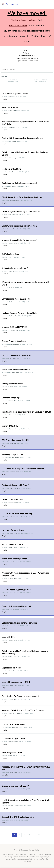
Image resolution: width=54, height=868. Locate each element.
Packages (26, 53)
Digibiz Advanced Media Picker (26, 58)
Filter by (5, 76)
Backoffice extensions (26, 56)
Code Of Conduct (21, 850)
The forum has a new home (24, 20)
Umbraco (41, 854)
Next (38, 835)
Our (26, 50)
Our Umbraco (12, 4)
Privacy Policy (34, 850)
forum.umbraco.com (18, 26)
